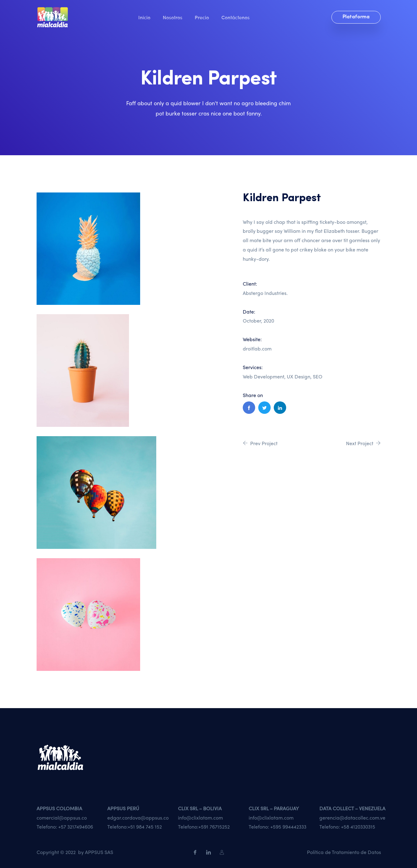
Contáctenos (235, 17)
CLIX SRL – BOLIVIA (200, 808)
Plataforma (356, 17)
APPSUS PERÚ (123, 808)
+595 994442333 (288, 827)
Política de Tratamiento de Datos (344, 852)
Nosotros (173, 17)
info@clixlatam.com (200, 818)
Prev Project (260, 443)
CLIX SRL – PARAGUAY (274, 808)
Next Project (363, 443)
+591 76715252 (214, 827)
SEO (318, 376)
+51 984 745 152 (145, 827)
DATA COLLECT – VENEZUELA (352, 808)
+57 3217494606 (76, 827)
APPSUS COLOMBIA (59, 808)
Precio (202, 17)
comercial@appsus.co (62, 818)
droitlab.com (257, 348)
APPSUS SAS (99, 852)
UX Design (299, 376)
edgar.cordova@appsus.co (138, 818)
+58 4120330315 (358, 827)
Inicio (144, 17)
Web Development (264, 376)
